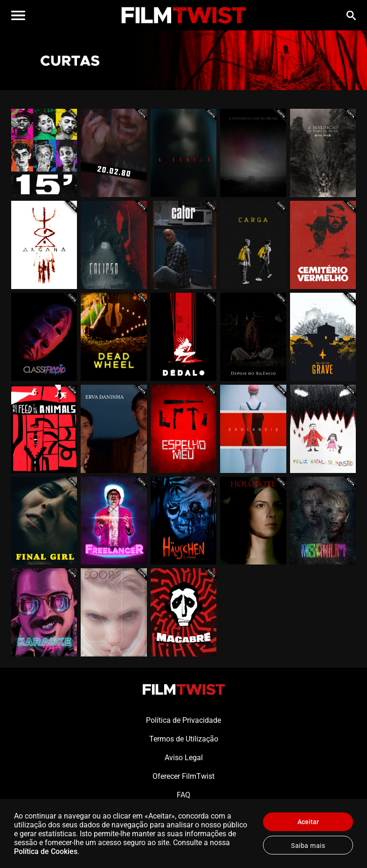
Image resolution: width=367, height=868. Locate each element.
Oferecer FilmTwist (183, 776)
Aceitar (308, 822)
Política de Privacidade (183, 720)
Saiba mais (308, 846)
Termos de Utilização (184, 739)
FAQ (183, 795)
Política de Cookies (46, 851)
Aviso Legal (184, 758)
